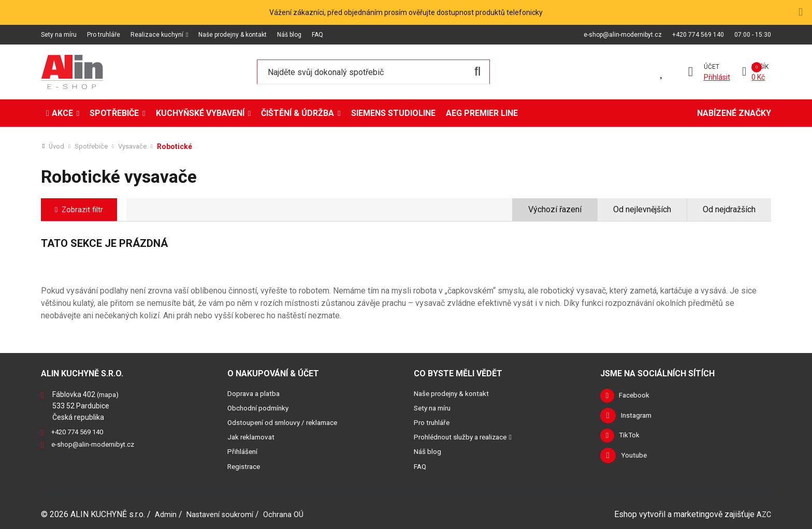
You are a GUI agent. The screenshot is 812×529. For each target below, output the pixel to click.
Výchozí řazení (555, 209)
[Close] (800, 12)
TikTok (632, 438)
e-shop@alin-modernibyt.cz (623, 35)
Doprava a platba (256, 393)
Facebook (638, 396)
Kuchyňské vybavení (200, 113)
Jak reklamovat (253, 437)
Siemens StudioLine (393, 113)
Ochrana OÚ (290, 514)
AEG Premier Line (482, 113)
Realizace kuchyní (157, 35)
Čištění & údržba (298, 113)
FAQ (317, 35)
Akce (62, 113)
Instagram (638, 417)
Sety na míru (59, 35)
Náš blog (289, 35)
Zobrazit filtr (86, 209)
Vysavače (137, 146)
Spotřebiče (114, 113)
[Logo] (72, 72)
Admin (166, 514)
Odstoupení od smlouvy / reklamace (289, 422)
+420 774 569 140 (698, 35)
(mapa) (109, 394)
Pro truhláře (104, 35)
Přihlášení (244, 451)
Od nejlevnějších (642, 209)
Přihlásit (715, 77)
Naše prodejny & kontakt (233, 35)
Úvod (57, 146)
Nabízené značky (734, 113)
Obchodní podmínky (261, 408)
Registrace (245, 466)
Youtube (635, 459)
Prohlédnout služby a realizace (466, 437)
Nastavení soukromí (223, 514)
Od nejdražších (729, 209)
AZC (763, 514)
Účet (710, 67)
